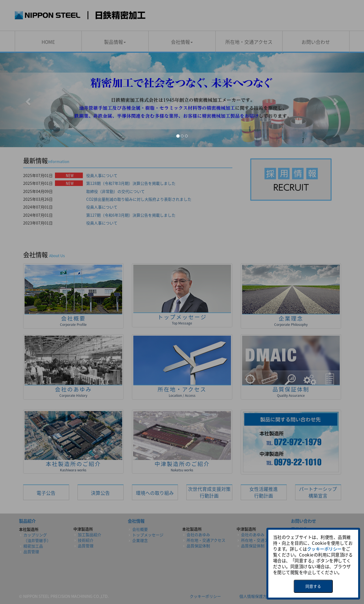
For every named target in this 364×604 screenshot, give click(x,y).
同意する (313, 586)
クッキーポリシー (324, 549)
